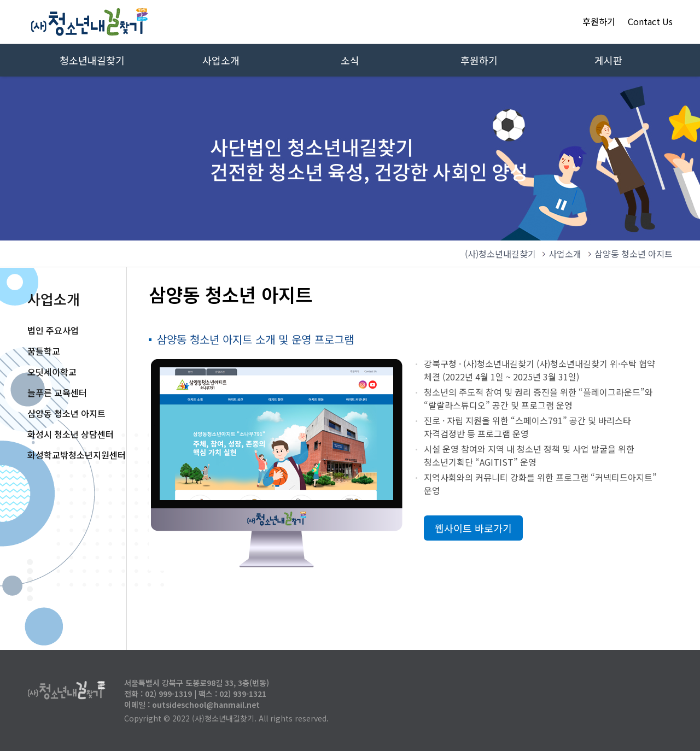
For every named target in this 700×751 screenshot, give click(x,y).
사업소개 (221, 60)
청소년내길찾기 (92, 60)
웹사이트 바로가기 (473, 528)
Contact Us (650, 21)
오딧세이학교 (52, 372)
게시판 (608, 60)
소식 (350, 60)
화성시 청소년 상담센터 (71, 434)
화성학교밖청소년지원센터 (77, 455)
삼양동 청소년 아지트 (66, 413)
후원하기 (599, 21)
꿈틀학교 (44, 351)
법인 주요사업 (53, 330)
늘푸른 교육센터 (57, 392)
